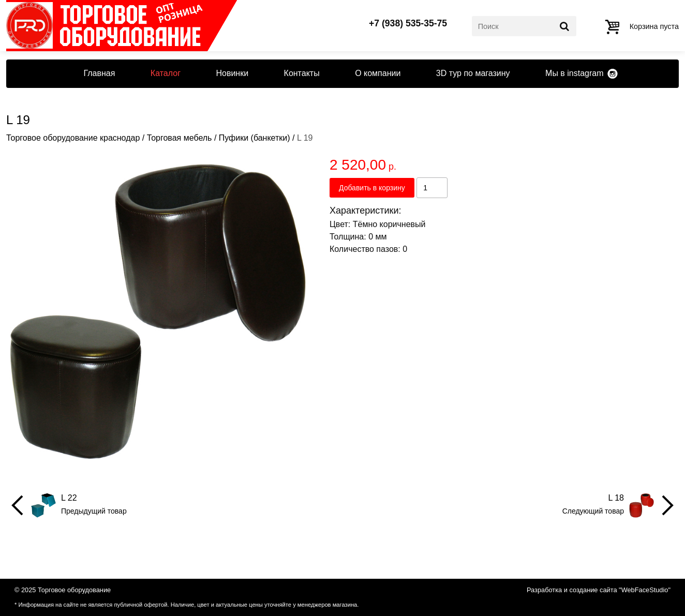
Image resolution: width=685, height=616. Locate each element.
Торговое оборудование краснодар (73, 138)
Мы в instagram (574, 73)
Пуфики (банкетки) (255, 138)
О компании (378, 73)
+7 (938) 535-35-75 (408, 24)
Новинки (232, 73)
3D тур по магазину (473, 73)
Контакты (302, 73)
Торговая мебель (180, 138)
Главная (99, 73)
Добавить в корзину (372, 188)
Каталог (166, 73)
